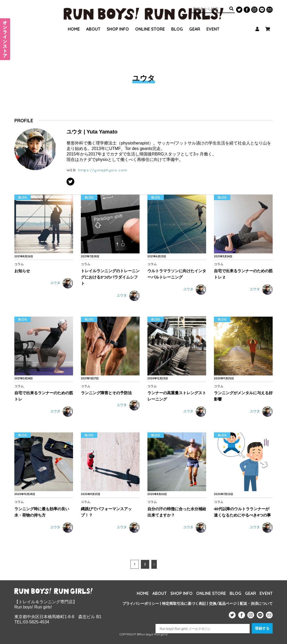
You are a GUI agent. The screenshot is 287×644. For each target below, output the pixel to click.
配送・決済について (256, 604)
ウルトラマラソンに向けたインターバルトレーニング (177, 274)
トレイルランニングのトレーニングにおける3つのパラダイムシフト (110, 277)
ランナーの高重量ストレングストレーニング (177, 396)
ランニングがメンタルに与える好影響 (243, 396)
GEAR (195, 22)
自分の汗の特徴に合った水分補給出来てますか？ (177, 512)
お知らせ (22, 271)
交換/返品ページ (223, 604)
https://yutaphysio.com (103, 170)
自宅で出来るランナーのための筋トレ (44, 396)
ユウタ (62, 283)
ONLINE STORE (150, 22)
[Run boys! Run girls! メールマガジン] (203, 629)
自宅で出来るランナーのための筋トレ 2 (243, 274)
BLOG (177, 22)
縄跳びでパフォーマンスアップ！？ (106, 512)
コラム (19, 264)
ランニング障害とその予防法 (106, 393)
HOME (74, 22)
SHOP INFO (118, 22)
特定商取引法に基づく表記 (184, 604)
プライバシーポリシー (141, 604)
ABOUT (93, 22)
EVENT (213, 22)
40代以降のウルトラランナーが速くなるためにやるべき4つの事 (242, 512)
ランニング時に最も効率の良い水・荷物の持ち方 (42, 512)
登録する (262, 628)
